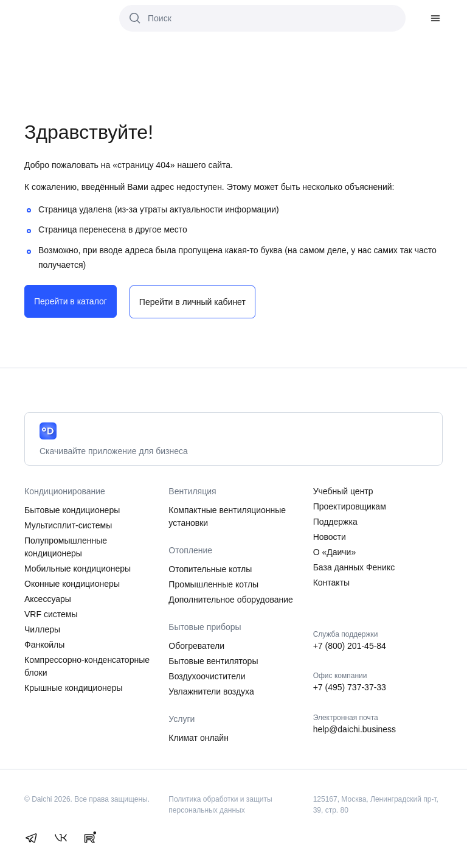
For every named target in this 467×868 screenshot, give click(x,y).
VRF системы (51, 613)
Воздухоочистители (207, 675)
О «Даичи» (335, 551)
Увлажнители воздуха (211, 690)
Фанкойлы (44, 643)
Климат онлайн (199, 737)
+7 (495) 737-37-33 (350, 687)
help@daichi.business (355, 728)
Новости (330, 536)
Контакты (331, 581)
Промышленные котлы (213, 583)
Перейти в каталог (71, 301)
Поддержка (335, 520)
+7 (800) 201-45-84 (350, 645)
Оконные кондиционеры (72, 583)
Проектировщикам (350, 505)
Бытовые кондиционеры (72, 509)
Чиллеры (42, 628)
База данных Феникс (354, 566)
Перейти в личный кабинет (194, 301)
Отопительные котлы (210, 568)
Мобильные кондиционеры (78, 567)
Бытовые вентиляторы (213, 660)
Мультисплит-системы (68, 524)
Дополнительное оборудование (231, 598)
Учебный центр (343, 490)
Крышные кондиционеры (74, 687)
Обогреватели (196, 645)
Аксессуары (48, 598)
